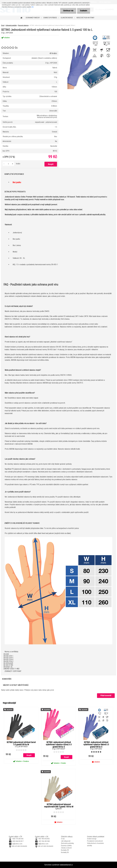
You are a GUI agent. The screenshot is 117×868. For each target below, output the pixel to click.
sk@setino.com (43, 844)
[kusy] (8, 164)
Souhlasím (84, 11)
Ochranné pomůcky (33, 18)
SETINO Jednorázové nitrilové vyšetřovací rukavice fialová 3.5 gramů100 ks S (96, 745)
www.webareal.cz (66, 865)
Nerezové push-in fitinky (85, 18)
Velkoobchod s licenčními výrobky (95, 844)
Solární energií (92, 839)
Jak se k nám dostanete (19, 846)
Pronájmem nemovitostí (95, 841)
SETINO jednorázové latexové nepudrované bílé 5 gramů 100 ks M (59, 806)
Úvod (3, 25)
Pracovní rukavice (23, 25)
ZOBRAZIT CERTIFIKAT (13, 671)
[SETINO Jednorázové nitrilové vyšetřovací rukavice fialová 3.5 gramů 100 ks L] (89, 35)
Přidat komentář (106, 696)
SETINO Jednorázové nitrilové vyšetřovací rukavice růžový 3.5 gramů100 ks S (59, 745)
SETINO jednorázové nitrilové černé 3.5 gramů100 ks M (21, 743)
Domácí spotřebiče (50, 18)
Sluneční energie (67, 18)
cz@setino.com (17, 844)
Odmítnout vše (68, 11)
